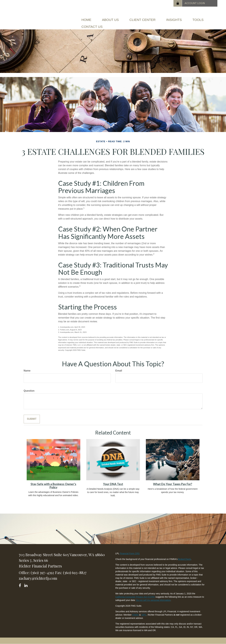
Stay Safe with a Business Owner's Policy (53, 486)
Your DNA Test (113, 484)
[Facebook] (21, 585)
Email (119, 371)
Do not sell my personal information (153, 600)
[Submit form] (32, 419)
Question (29, 391)
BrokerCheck (185, 559)
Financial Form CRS (130, 553)
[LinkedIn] (26, 585)
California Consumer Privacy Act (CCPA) (135, 597)
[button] (110, 20)
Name (27, 371)
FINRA (135, 615)
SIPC (144, 615)
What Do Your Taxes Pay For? (173, 484)
